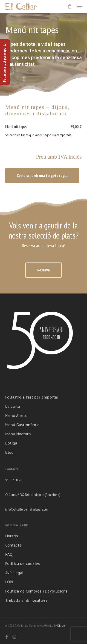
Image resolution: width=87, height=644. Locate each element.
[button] (79, 6)
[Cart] (70, 6)
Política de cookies (23, 564)
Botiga (11, 443)
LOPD (10, 582)
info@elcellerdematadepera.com (27, 509)
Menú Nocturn (18, 434)
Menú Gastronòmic (22, 425)
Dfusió (61, 626)
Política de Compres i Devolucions (36, 591)
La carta (13, 406)
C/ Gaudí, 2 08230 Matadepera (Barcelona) (33, 495)
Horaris (12, 536)
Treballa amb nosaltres (26, 600)
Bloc (9, 452)
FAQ (9, 554)
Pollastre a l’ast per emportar (32, 397)
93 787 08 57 (13, 480)
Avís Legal (14, 573)
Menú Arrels (16, 416)
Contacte (13, 545)
